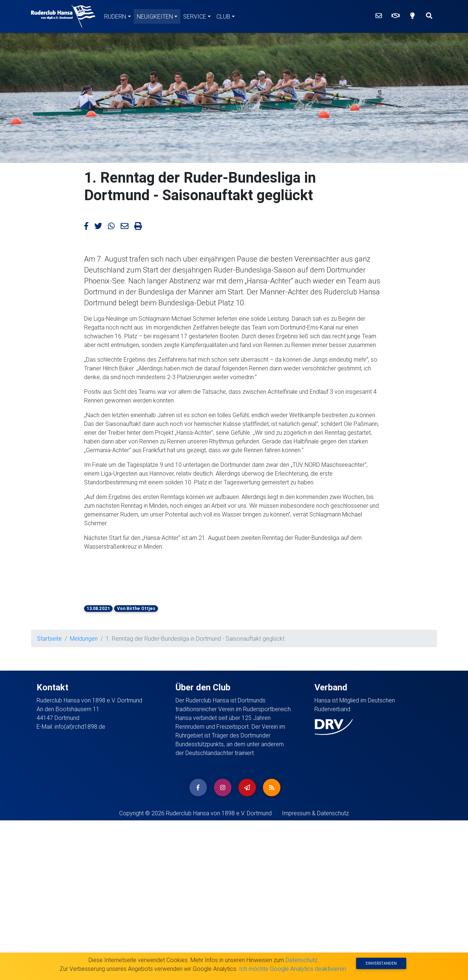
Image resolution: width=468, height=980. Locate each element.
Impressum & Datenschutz (315, 813)
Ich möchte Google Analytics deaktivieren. (293, 969)
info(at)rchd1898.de (80, 727)
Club (223, 16)
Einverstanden (381, 963)
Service (195, 16)
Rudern (115, 16)
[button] (102, 573)
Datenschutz (301, 960)
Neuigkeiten (155, 16)
